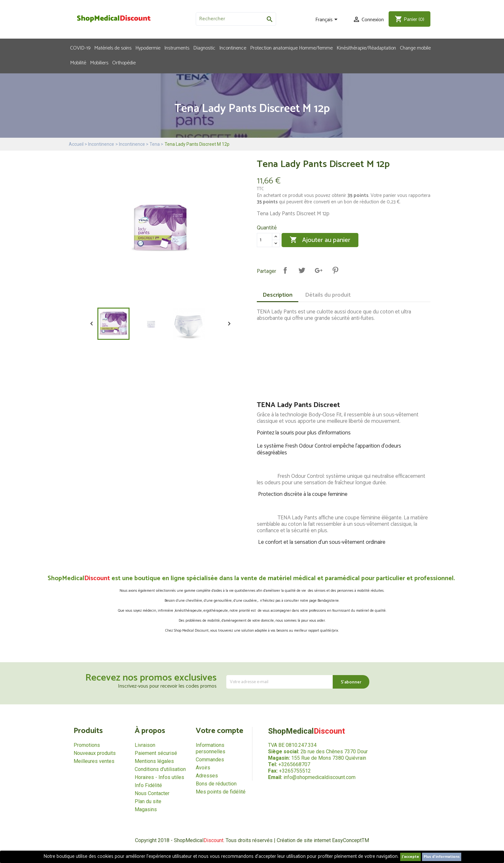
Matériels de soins (113, 48)
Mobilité (78, 62)
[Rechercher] (236, 19)
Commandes (210, 760)
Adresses (207, 776)
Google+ (319, 270)
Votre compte (220, 731)
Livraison (145, 745)
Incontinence (233, 48)
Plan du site (148, 801)
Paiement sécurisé (156, 753)
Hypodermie (148, 48)
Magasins (146, 809)
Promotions (87, 745)
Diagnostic (204, 48)
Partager (285, 270)
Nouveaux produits (95, 753)
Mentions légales (154, 761)
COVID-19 (80, 48)
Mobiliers (99, 62)
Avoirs (203, 768)
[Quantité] (265, 240)
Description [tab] (278, 295)
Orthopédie (124, 62)
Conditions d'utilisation (160, 769)
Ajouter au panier (320, 240)
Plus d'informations (442, 857)
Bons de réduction (216, 784)
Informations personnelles (211, 748)
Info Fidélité (148, 785)
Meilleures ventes (94, 761)
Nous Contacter (152, 793)
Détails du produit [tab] (328, 295)
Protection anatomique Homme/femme (291, 48)
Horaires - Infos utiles (159, 777)
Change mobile (415, 48)
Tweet (302, 270)
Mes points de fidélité (221, 792)
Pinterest (335, 270)
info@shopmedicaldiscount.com (319, 777)
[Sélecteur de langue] (328, 20)
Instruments (177, 48)
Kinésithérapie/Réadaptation (366, 48)
